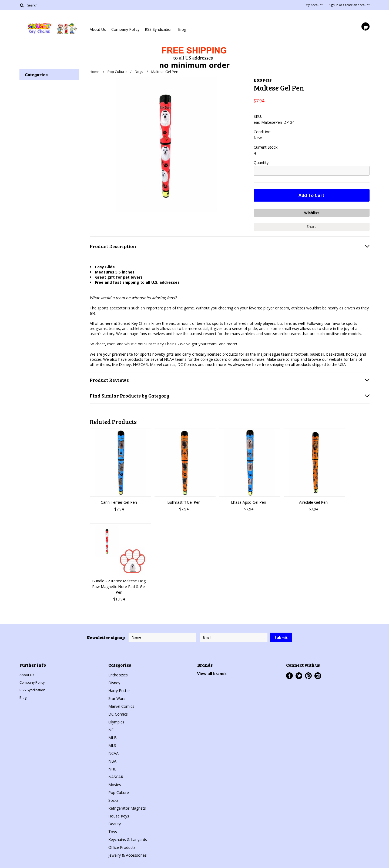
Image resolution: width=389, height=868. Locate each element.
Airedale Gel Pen (313, 500)
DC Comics (118, 712)
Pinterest (308, 674)
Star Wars (117, 697)
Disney (114, 681)
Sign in (333, 5)
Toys (113, 830)
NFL (112, 728)
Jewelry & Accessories (128, 853)
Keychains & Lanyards (128, 838)
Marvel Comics (121, 704)
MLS (112, 744)
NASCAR (116, 775)
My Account (314, 5)
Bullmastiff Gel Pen (184, 500)
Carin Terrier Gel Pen (119, 500)
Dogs (139, 72)
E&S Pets (263, 80)
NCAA (113, 751)
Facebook (289, 674)
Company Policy (125, 29)
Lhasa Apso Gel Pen (249, 500)
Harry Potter (119, 689)
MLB (113, 736)
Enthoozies (118, 673)
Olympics (116, 720)
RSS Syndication (159, 29)
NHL (112, 767)
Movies (115, 783)
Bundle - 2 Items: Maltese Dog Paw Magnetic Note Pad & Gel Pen (119, 585)
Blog (182, 29)
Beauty (115, 822)
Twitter (299, 674)
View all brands (212, 672)
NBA (112, 759)
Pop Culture (117, 72)
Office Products (122, 845)
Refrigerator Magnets (127, 806)
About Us (98, 29)
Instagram (318, 674)
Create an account (356, 5)
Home (95, 72)
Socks (113, 798)
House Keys (119, 814)
